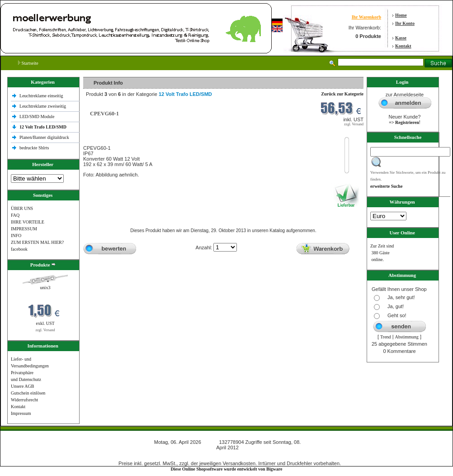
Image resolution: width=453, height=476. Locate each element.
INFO (16, 236)
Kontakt (403, 46)
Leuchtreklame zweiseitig (43, 106)
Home (401, 15)
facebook (19, 249)
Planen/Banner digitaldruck (44, 137)
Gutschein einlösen (28, 393)
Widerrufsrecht (24, 400)
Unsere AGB (22, 386)
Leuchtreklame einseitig (42, 96)
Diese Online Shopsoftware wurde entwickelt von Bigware (227, 469)
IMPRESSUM (24, 229)
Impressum (21, 413)
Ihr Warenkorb (366, 17)
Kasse (401, 38)
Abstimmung (407, 337)
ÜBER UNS (22, 208)
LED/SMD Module (37, 117)
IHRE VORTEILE (28, 222)
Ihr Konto (405, 23)
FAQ (15, 215)
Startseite (28, 63)
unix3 (45, 288)
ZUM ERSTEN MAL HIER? (37, 242)
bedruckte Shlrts (34, 148)
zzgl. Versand (45, 330)
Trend (386, 337)
